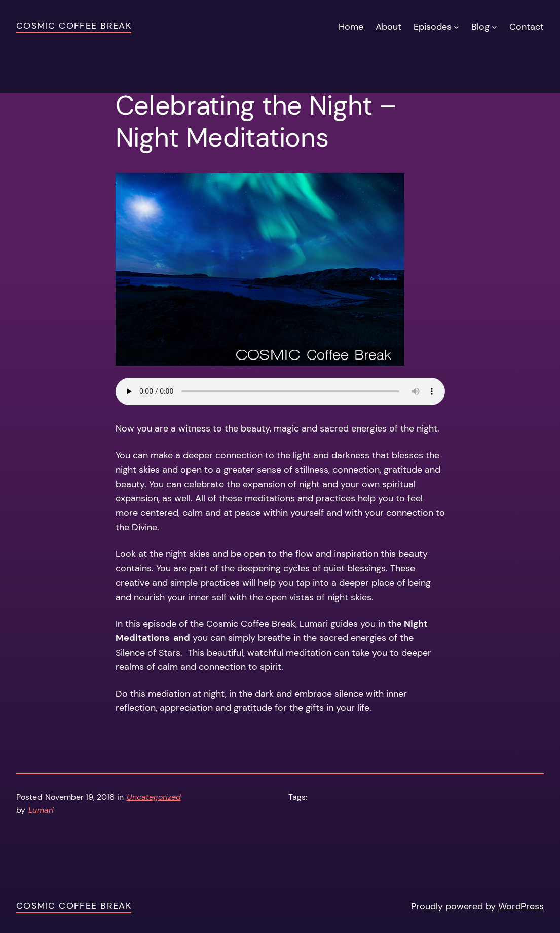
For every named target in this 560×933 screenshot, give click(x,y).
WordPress (521, 906)
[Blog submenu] (494, 27)
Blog (480, 27)
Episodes (433, 27)
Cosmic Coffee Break (74, 26)
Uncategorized (154, 797)
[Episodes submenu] (456, 27)
